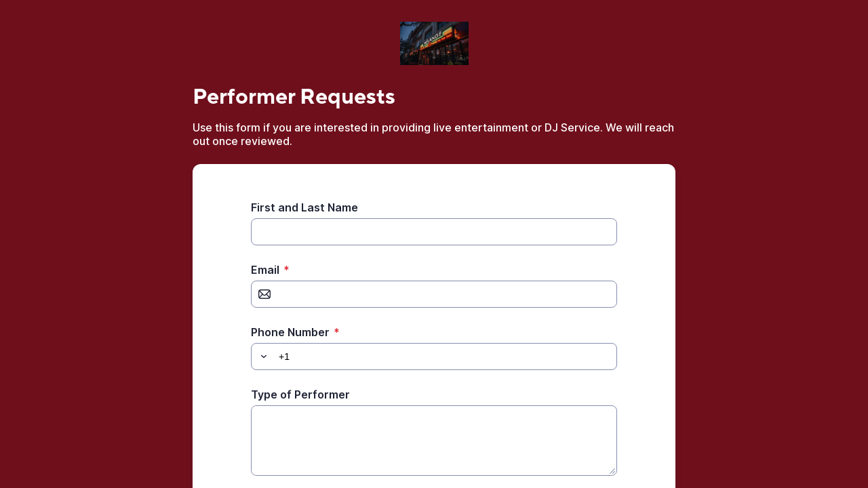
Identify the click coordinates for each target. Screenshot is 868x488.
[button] (262, 357)
